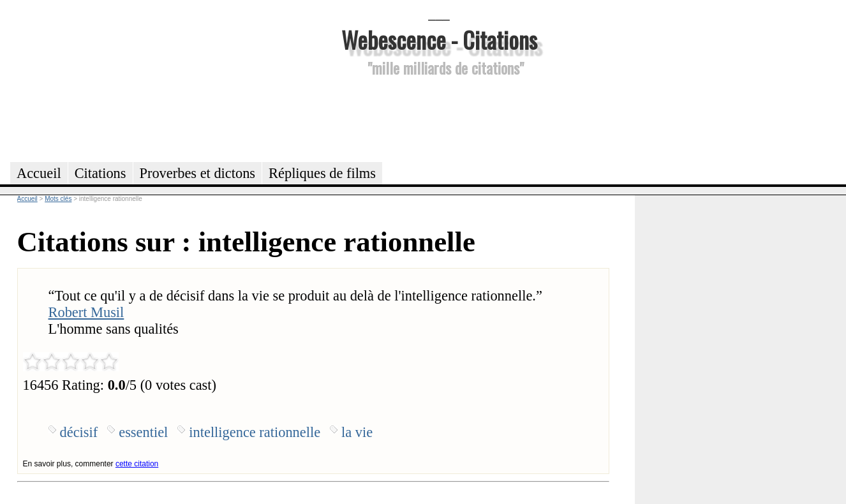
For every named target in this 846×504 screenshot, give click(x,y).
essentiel (143, 432)
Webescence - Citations (439, 39)
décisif (79, 432)
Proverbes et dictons (198, 173)
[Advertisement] (439, 117)
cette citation (137, 464)
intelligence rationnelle (255, 432)
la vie (357, 432)
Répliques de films (322, 173)
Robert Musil (86, 312)
